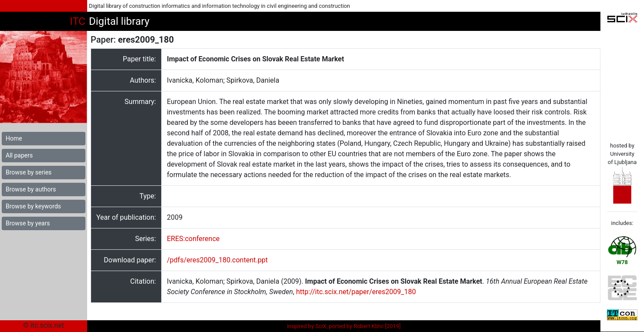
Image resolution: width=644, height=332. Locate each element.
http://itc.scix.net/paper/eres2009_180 (356, 292)
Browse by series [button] (29, 172)
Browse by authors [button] (31, 189)
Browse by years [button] (28, 223)
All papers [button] (19, 155)
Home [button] (14, 138)
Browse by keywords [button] (33, 206)
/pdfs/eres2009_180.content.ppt (217, 260)
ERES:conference (193, 239)
